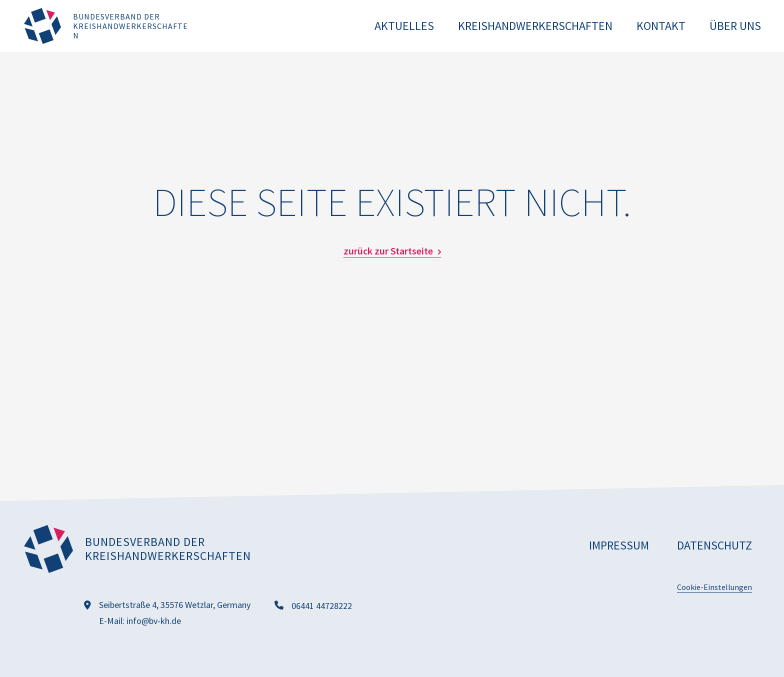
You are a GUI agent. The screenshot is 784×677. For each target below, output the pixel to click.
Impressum (619, 545)
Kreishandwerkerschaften (535, 26)
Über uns (735, 26)
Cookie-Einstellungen (714, 587)
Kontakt (661, 26)
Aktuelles (404, 26)
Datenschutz (714, 545)
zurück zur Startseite (388, 251)
